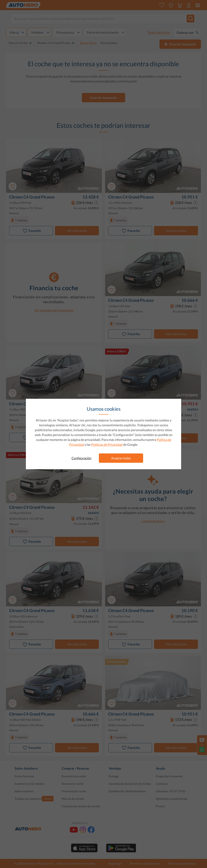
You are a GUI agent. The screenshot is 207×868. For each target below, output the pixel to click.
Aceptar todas (121, 458)
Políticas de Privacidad (107, 444)
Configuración (81, 458)
